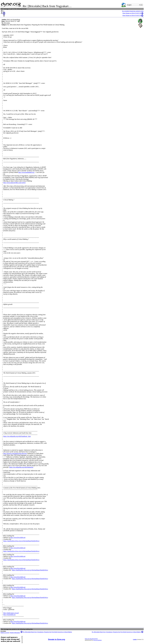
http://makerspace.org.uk (11, 613)
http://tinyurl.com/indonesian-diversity (15, 453)
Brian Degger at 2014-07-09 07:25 (133, 13)
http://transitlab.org (9, 615)
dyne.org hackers (97, 640)
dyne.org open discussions (91, 639)
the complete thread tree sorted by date (133, 11)
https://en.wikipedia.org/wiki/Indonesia (21, 467)
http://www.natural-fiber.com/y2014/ (14, 183)
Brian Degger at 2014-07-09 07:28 (133, 15)
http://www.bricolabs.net (18, 537)
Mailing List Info (5, 633)
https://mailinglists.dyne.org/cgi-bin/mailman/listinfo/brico (21, 541)
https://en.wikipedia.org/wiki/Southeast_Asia (17, 436)
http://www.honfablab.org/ (26, 172)
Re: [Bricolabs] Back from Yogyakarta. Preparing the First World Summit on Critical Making (48, 632)
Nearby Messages (15, 633)
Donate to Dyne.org (57, 639)
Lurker (135, 639)
